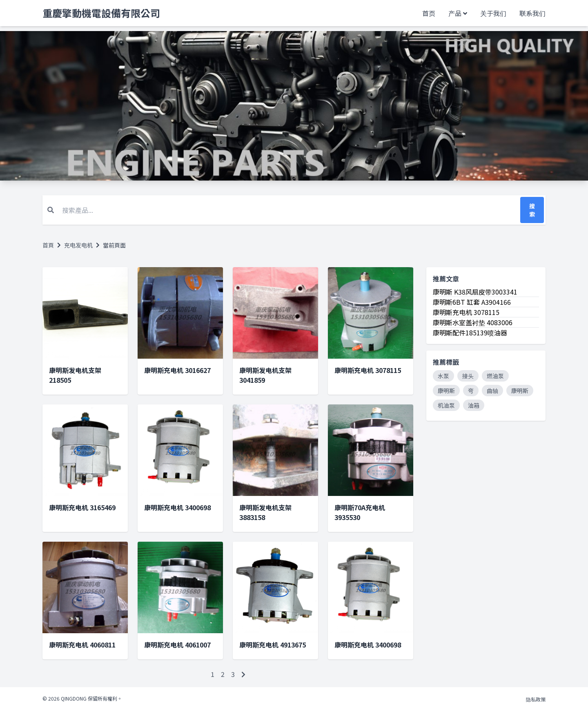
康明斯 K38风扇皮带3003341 (475, 292)
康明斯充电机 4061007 (177, 645)
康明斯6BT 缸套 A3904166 (472, 302)
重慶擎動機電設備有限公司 (101, 13)
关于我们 (493, 13)
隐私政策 (536, 699)
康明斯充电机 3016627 (177, 370)
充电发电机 (78, 245)
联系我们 (532, 13)
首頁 (48, 245)
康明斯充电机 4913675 (273, 645)
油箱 (474, 405)
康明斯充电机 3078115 (368, 370)
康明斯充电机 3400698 (177, 507)
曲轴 (492, 391)
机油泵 (446, 405)
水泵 (443, 376)
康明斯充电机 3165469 (82, 507)
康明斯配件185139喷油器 (470, 333)
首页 (429, 13)
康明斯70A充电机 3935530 (360, 512)
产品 (455, 13)
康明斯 (446, 391)
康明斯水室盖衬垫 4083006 (473, 322)
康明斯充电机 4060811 (82, 645)
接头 (468, 376)
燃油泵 (495, 376)
